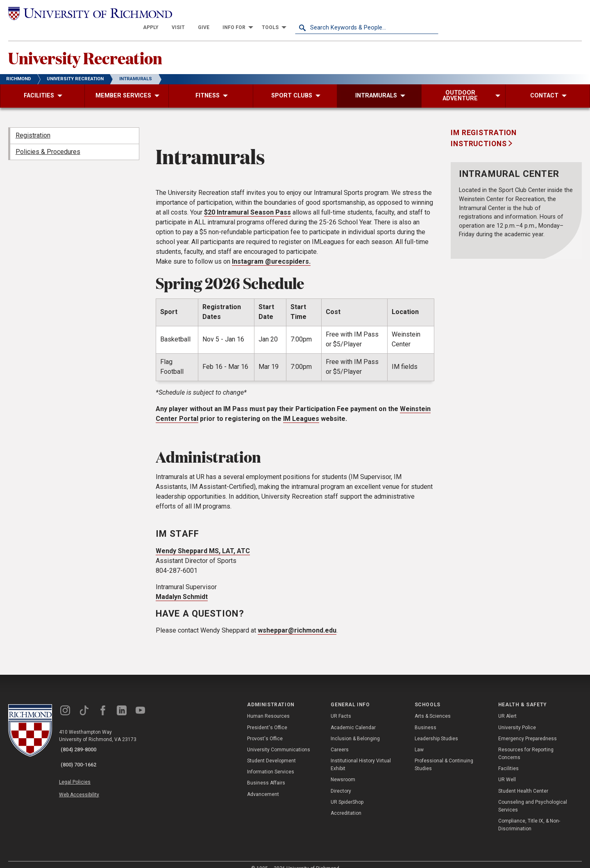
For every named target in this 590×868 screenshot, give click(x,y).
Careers (340, 739)
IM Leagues (301, 408)
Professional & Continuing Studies (444, 754)
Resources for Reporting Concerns (526, 743)
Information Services (271, 762)
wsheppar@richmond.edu (297, 620)
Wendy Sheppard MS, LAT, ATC (203, 540)
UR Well (507, 769)
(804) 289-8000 (82, 740)
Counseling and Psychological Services (533, 796)
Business (425, 717)
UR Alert (507, 706)
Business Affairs (266, 773)
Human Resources (268, 706)
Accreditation (346, 803)
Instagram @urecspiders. (271, 251)
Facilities (508, 758)
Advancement (263, 784)
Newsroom (343, 769)
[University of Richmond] (80, 13)
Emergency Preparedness (528, 728)
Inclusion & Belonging (355, 728)
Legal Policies (81, 766)
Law (419, 739)
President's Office (267, 717)
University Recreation (100, 45)
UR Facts (341, 706)
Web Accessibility (85, 775)
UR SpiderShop (347, 792)
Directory (341, 781)
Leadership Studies (436, 728)
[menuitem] (294, 13)
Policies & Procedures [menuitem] (48, 141)
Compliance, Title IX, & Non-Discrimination (529, 815)
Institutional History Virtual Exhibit (361, 754)
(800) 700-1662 (82, 750)
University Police (517, 717)
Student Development (271, 750)
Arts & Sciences (433, 706)
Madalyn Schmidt (182, 586)
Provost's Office (265, 728)
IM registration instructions (484, 128)
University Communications (279, 739)
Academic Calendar (353, 717)
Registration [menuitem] (33, 125)
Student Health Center (523, 781)
